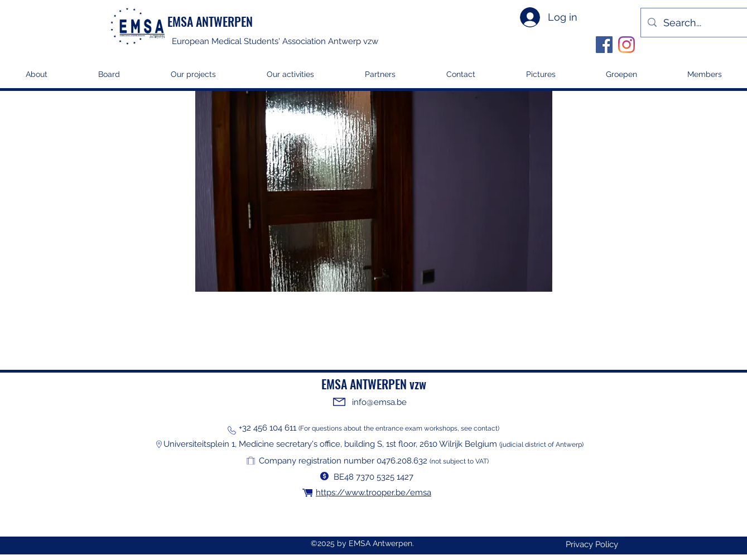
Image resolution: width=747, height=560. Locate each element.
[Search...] (702, 23)
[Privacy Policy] (592, 545)
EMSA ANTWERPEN (210, 21)
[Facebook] (604, 45)
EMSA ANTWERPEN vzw (374, 384)
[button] (193, 78)
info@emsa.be (379, 402)
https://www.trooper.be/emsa (373, 493)
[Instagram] (626, 45)
